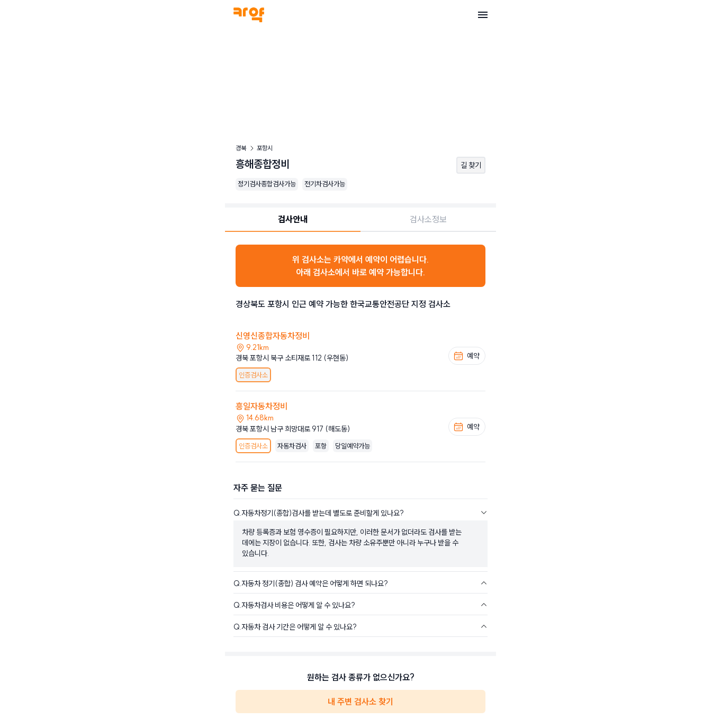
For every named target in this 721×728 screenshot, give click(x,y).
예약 (466, 356)
